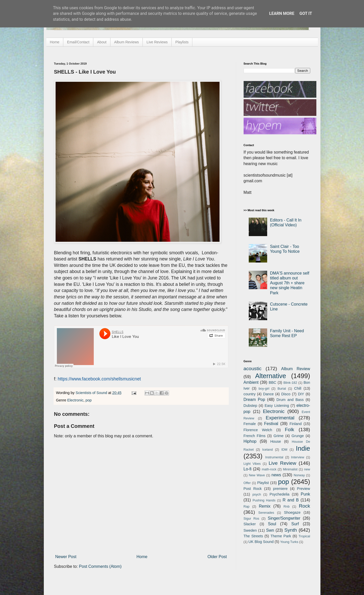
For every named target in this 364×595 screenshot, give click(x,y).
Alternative (271, 376)
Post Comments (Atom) (100, 566)
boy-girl (264, 389)
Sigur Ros (251, 518)
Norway (299, 475)
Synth (291, 530)
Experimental (280, 418)
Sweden (250, 530)
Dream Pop (254, 400)
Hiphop (250, 441)
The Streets (253, 536)
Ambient (251, 382)
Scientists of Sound (92, 393)
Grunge (298, 436)
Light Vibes (252, 464)
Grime (279, 436)
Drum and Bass (290, 400)
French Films (255, 436)
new (307, 469)
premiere (280, 489)
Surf (295, 524)
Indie (303, 448)
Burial (282, 389)
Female (250, 424)
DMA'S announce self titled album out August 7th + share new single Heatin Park (290, 283)
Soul (272, 524)
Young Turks (289, 542)
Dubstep (251, 406)
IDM (284, 450)
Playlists (182, 42)
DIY (301, 394)
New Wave (257, 475)
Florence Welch (258, 430)
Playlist (263, 483)
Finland (295, 424)
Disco (286, 394)
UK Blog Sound (261, 542)
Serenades (266, 513)
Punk (305, 494)
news (276, 475)
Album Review (296, 369)
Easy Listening (277, 406)
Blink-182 (290, 383)
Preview (303, 489)
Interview (298, 457)
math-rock (269, 469)
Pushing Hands (264, 500)
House (276, 441)
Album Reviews (127, 42)
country (250, 394)
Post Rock (253, 489)
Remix (264, 506)
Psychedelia (279, 494)
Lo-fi (248, 469)
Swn (270, 530)
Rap (247, 506)
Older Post (217, 557)
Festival (271, 424)
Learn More (282, 13)
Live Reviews (157, 42)
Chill (298, 388)
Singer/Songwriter (284, 518)
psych (257, 494)
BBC (273, 382)
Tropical (304, 536)
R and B (291, 500)
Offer (247, 483)
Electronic (75, 400)
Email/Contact (78, 42)
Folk (289, 430)
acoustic (253, 369)
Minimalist (290, 469)
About (102, 42)
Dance (268, 394)
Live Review (283, 463)
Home (55, 42)
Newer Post (66, 557)
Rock (305, 506)
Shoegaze (292, 512)
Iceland (268, 450)
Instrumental (274, 457)
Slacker (250, 524)
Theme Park (281, 536)
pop (89, 400)
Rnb (287, 506)
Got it (306, 13)
